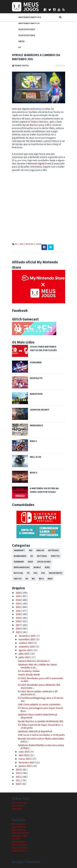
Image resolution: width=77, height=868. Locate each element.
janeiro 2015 (25, 766)
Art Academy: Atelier (29, 671)
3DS (22, 244)
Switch (18, 579)
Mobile (37, 567)
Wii (33, 579)
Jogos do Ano (44, 562)
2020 (18, 614)
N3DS (47, 567)
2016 (18, 629)
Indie (30, 562)
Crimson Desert (40, 410)
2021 (18, 611)
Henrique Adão (20, 836)
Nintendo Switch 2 (30, 17)
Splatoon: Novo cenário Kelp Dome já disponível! (38, 716)
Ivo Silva (16, 839)
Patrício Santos (20, 845)
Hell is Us (35, 457)
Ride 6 (33, 441)
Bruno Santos (19, 824)
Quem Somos (19, 803)
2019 (18, 618)
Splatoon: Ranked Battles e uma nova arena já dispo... (41, 747)
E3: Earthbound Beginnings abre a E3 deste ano (41, 699)
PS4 (35, 573)
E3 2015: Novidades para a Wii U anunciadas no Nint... (41, 680)
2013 (18, 773)
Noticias (30, 244)
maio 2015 (24, 752)
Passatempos (56, 573)
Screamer (36, 362)
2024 (18, 600)
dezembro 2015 (27, 636)
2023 (18, 603)
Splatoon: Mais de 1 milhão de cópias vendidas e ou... (38, 666)
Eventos (55, 556)
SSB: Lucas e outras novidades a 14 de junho (41, 735)
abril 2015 (24, 755)
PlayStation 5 (27, 29)
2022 (18, 607)
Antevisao (53, 550)
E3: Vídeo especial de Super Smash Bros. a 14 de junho (40, 726)
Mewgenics (36, 425)
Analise (40, 550)
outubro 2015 (26, 643)
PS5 (43, 573)
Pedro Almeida (20, 848)
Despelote (36, 378)
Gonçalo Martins (20, 833)
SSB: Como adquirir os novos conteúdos (39, 704)
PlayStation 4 (27, 35)
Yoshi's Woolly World (29, 675)
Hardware (19, 562)
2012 (18, 777)
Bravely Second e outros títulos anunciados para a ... (41, 740)
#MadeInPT (19, 550)
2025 (18, 596)
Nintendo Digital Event (39, 163)
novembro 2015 (27, 639)
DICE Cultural (19, 830)
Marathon (36, 394)
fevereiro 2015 (27, 762)
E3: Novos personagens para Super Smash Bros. (40, 709)
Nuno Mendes (19, 842)
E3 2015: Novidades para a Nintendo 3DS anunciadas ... (39, 686)
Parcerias (17, 809)
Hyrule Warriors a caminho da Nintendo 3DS (41, 721)
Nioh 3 (33, 473)
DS (32, 556)
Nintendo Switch (29, 23)
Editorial (42, 556)
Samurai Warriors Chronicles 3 (34, 661)
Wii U (41, 579)
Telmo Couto (19, 851)
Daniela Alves (19, 827)
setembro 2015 (27, 647)
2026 (18, 593)
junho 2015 (25, 657)
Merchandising (22, 567)
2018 (18, 621)
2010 (18, 784)
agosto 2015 (26, 650)
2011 (18, 780)
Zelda (38, 244)
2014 (18, 769)
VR (27, 579)
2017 (18, 625)
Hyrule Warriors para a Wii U (37, 125)
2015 (18, 632)
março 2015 (25, 759)
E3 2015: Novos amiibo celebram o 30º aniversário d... (38, 693)
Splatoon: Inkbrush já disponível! (35, 731)
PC (20, 47)
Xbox (21, 41)
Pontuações (18, 806)
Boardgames (20, 556)
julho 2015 (24, 654)
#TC (16, 244)
